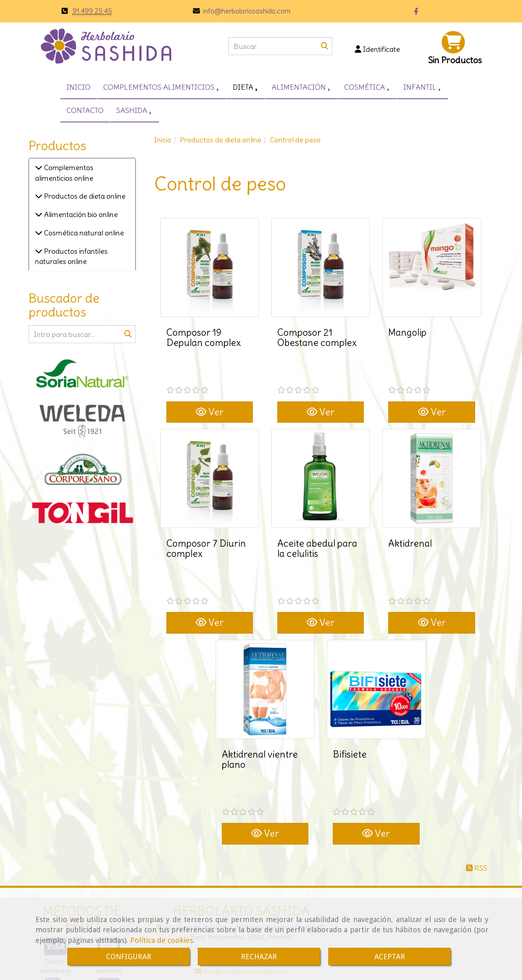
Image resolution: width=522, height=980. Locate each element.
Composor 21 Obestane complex (317, 337)
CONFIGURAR (129, 957)
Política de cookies (161, 940)
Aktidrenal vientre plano (260, 697)
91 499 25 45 (92, 11)
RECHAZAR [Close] (259, 957)
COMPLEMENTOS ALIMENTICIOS (162, 87)
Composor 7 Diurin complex (206, 517)
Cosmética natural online (83, 233)
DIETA (246, 87)
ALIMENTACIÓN (302, 87)
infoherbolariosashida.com (246, 11)
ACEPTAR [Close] (390, 957)
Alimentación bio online (80, 214)
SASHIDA (135, 110)
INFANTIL (423, 87)
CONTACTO (85, 110)
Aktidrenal (410, 512)
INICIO (79, 87)
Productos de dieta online (84, 196)
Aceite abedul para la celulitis (317, 517)
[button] (377, 49)
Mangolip (407, 332)
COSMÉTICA (367, 87)
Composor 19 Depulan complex (204, 337)
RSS (477, 775)
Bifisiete (350, 692)
